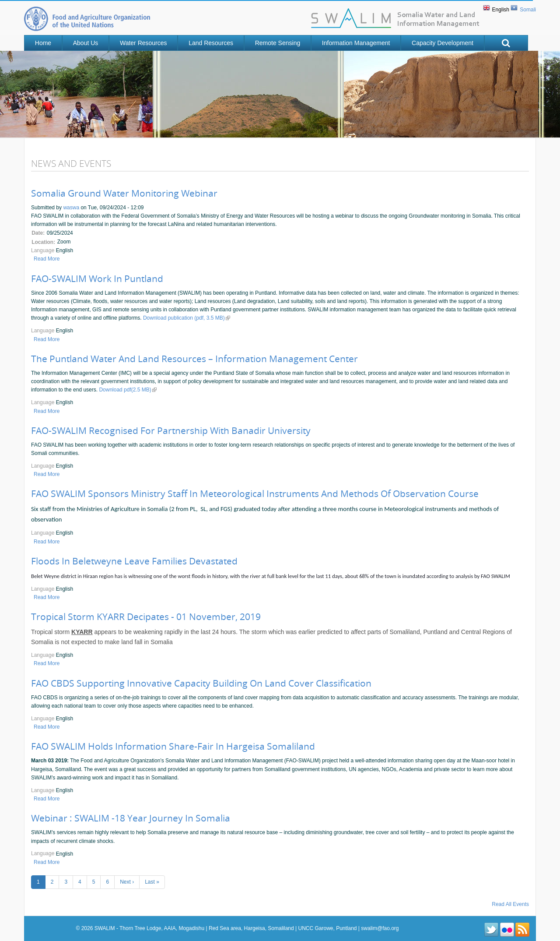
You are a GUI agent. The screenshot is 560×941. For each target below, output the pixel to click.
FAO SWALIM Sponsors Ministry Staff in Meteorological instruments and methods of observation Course (255, 493)
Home (43, 43)
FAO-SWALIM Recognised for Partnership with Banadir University (171, 430)
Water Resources (143, 43)
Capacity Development (443, 43)
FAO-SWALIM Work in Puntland (97, 278)
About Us (86, 43)
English (501, 10)
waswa (71, 208)
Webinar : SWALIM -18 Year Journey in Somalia (131, 818)
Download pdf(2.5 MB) (128, 390)
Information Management (356, 43)
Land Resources (211, 43)
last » (152, 882)
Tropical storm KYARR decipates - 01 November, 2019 (146, 617)
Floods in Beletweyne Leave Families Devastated (134, 561)
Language (44, 250)
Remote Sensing (278, 43)
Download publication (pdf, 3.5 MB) (187, 318)
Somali (528, 10)
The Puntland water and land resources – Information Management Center (194, 359)
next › (127, 882)
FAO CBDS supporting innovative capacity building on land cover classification (201, 683)
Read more (47, 259)
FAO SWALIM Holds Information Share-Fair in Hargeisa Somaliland (173, 746)
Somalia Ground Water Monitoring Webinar (124, 193)
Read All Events (510, 904)
